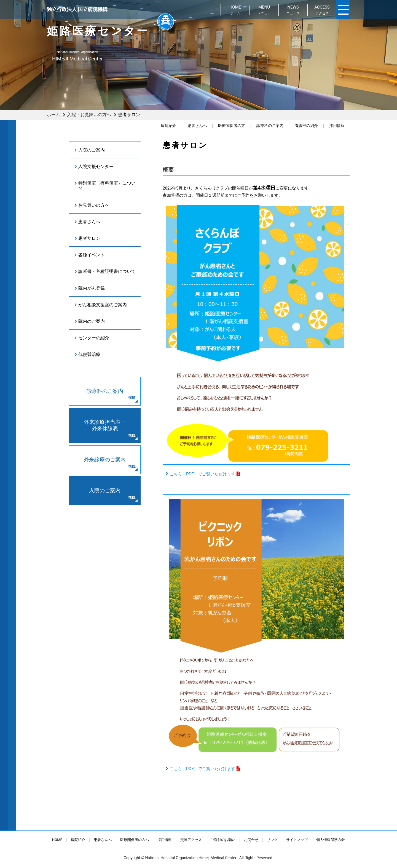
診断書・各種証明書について (107, 271)
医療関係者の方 (232, 126)
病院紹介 (168, 126)
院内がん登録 (92, 288)
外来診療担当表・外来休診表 (105, 425)
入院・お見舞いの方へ (89, 115)
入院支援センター (96, 167)
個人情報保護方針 (331, 840)
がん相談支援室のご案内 (103, 305)
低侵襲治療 (89, 354)
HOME (57, 840)
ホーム (53, 115)
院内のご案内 (92, 321)
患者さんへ (197, 126)
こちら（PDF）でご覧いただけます (202, 474)
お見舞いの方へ (94, 205)
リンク (272, 840)
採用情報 (337, 126)
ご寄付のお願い (223, 840)
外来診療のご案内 (105, 460)
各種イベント (92, 255)
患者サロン (89, 238)
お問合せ (251, 840)
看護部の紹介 (306, 126)
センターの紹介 (94, 338)
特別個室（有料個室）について (107, 186)
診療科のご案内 (270, 126)
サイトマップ (297, 840)
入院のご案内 (92, 150)
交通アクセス (191, 840)
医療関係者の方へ (135, 840)
